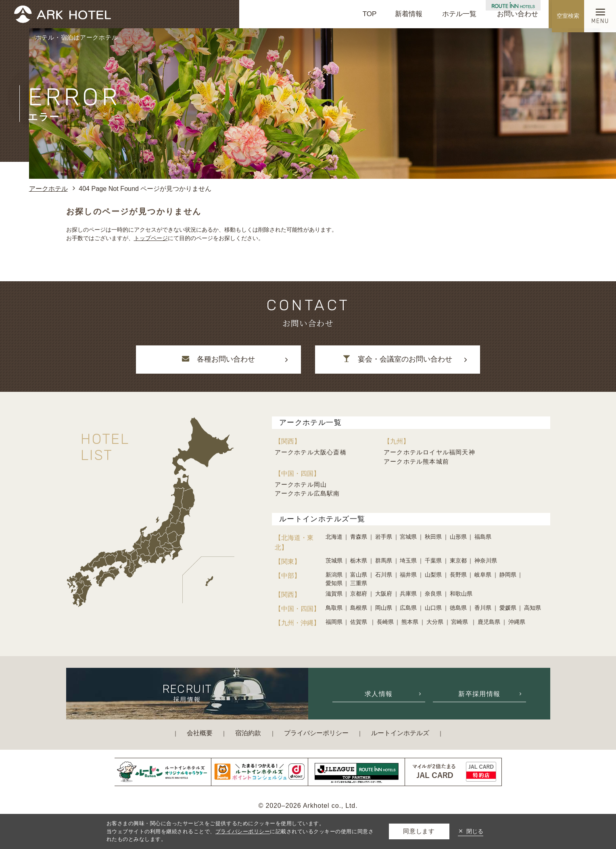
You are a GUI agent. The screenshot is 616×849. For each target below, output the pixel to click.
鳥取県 (334, 608)
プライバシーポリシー (316, 733)
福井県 (408, 575)
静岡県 (508, 575)
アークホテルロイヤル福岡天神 (429, 452)
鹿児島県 (489, 622)
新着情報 (409, 14)
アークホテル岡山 (301, 484)
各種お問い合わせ (218, 359)
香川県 (483, 608)
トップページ (151, 238)
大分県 (435, 622)
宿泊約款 (248, 733)
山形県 (458, 537)
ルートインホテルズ (400, 733)
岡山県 (384, 608)
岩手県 (384, 537)
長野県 (458, 575)
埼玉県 (408, 560)
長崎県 (385, 622)
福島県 (483, 537)
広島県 (408, 608)
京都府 (359, 594)
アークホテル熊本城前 (416, 461)
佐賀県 (359, 622)
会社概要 (200, 733)
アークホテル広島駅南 (307, 493)
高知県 (532, 608)
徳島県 (458, 608)
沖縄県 (517, 622)
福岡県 (334, 622)
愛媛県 (508, 608)
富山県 (359, 575)
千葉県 (433, 560)
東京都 (458, 560)
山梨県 (433, 575)
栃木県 (359, 560)
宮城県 (408, 537)
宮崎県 (460, 622)
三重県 (359, 583)
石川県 (384, 575)
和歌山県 (461, 594)
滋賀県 (334, 594)
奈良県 (433, 594)
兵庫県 (408, 594)
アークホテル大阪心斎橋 (311, 452)
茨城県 (334, 560)
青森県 (359, 537)
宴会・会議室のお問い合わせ (397, 359)
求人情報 (379, 694)
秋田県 (433, 537)
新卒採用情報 (479, 694)
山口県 (433, 608)
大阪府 (384, 594)
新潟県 (334, 575)
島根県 (359, 608)
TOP (370, 14)
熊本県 (410, 622)
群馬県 (384, 560)
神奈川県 (486, 560)
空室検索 (569, 14)
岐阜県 (483, 575)
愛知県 (334, 583)
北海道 (334, 537)
